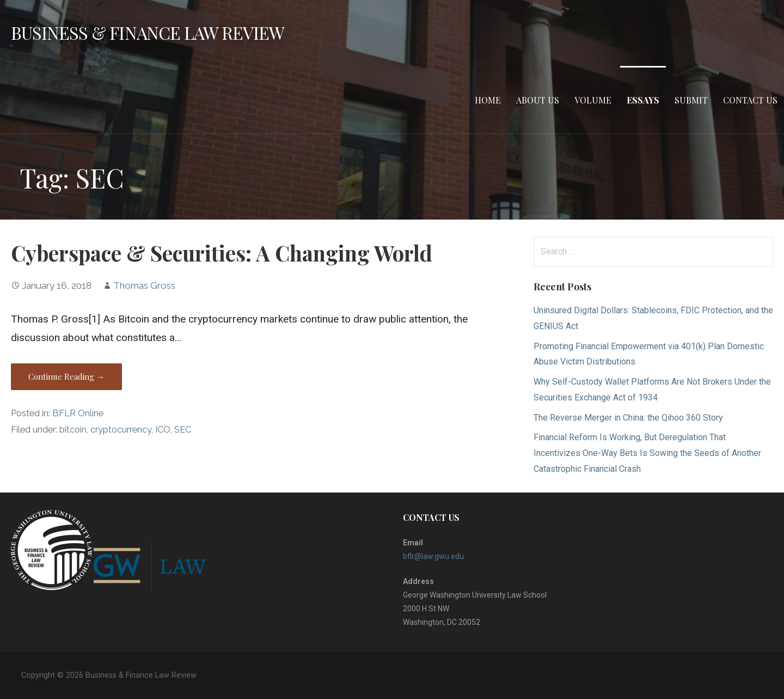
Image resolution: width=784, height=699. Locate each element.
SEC (183, 430)
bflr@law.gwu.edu (433, 556)
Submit (691, 100)
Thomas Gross (144, 285)
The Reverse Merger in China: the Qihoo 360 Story (628, 418)
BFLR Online (78, 413)
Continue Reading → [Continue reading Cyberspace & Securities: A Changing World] (66, 376)
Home (488, 100)
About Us (538, 100)
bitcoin (73, 430)
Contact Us (750, 100)
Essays (643, 100)
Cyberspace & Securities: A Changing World (222, 253)
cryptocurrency (121, 430)
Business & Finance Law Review (148, 32)
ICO (163, 430)
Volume (593, 100)
